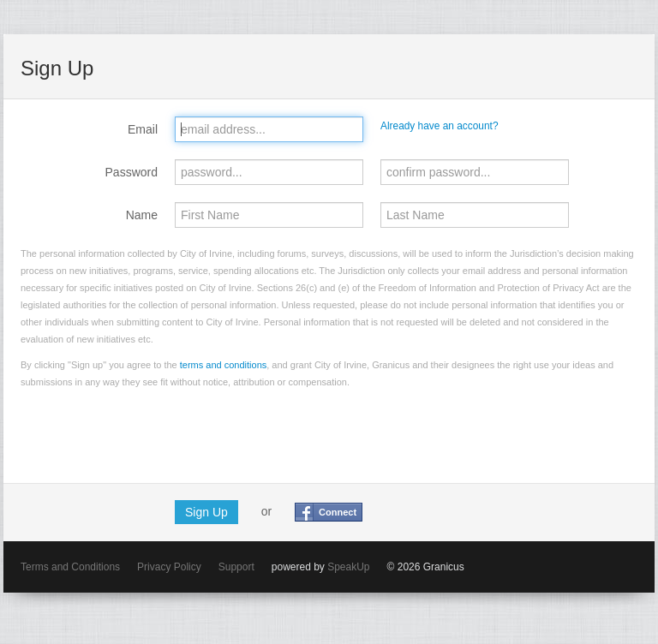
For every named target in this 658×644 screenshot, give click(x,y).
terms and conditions (224, 365)
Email (143, 129)
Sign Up (206, 512)
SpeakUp (348, 567)
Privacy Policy (169, 567)
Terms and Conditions (70, 567)
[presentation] (151, 432)
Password (132, 172)
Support (236, 567)
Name (142, 215)
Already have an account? (440, 126)
